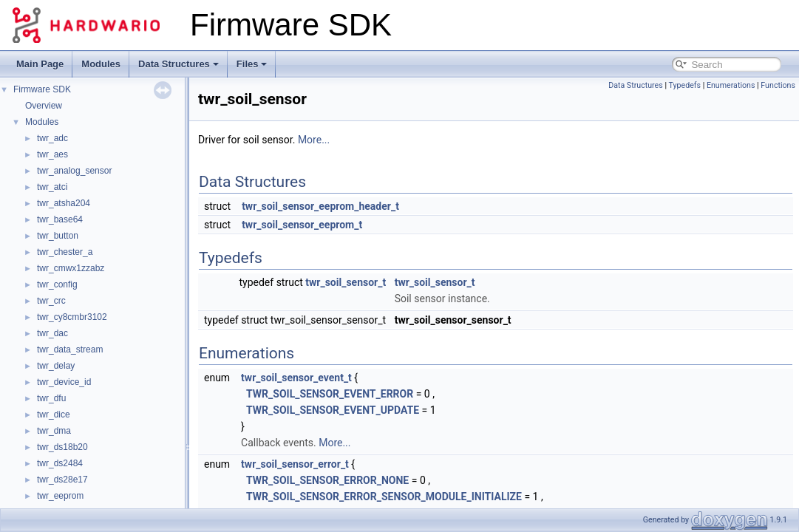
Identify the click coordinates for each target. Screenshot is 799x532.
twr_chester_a (65, 252)
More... (314, 140)
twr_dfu (51, 398)
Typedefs (684, 85)
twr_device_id (64, 382)
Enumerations (731, 85)
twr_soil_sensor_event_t (296, 378)
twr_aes (52, 154)
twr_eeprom (60, 496)
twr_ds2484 (60, 463)
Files (252, 64)
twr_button (58, 236)
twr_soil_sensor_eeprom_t (302, 225)
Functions (778, 85)
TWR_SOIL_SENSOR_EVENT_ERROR (330, 394)
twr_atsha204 (64, 203)
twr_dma (54, 431)
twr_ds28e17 (62, 480)
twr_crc (51, 301)
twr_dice (54, 415)
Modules (101, 64)
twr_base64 (60, 219)
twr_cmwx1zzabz (71, 268)
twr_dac (52, 333)
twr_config (57, 284)
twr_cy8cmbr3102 (72, 317)
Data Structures (178, 64)
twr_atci (52, 187)
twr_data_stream (70, 349)
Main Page (40, 64)
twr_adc (52, 138)
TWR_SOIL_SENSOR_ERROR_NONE (327, 480)
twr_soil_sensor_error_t (295, 464)
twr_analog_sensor (74, 171)
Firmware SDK (42, 89)
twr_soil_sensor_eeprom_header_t (320, 206)
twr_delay (56, 366)
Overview (44, 106)
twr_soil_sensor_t (346, 282)
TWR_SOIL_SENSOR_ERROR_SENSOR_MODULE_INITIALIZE (384, 497)
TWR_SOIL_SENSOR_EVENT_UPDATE (333, 410)
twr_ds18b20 (62, 447)
